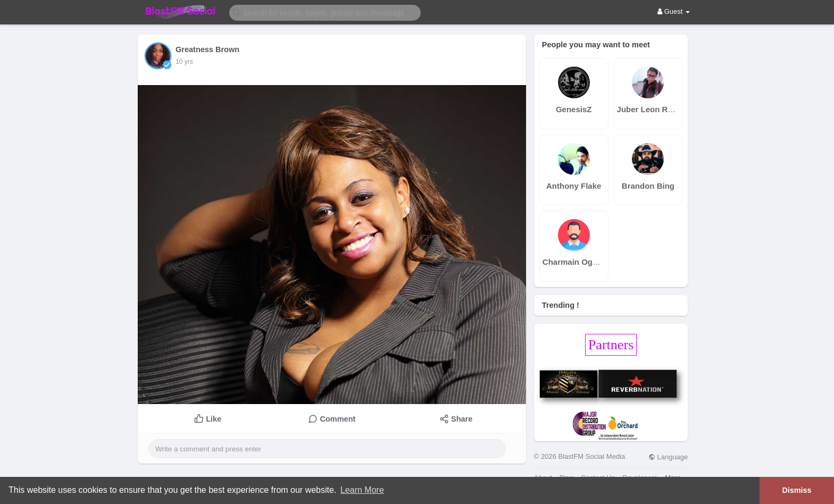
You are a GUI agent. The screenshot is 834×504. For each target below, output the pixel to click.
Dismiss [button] (797, 490)
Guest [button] (674, 11)
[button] (325, 12)
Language (668, 457)
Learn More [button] (362, 490)
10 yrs (184, 62)
